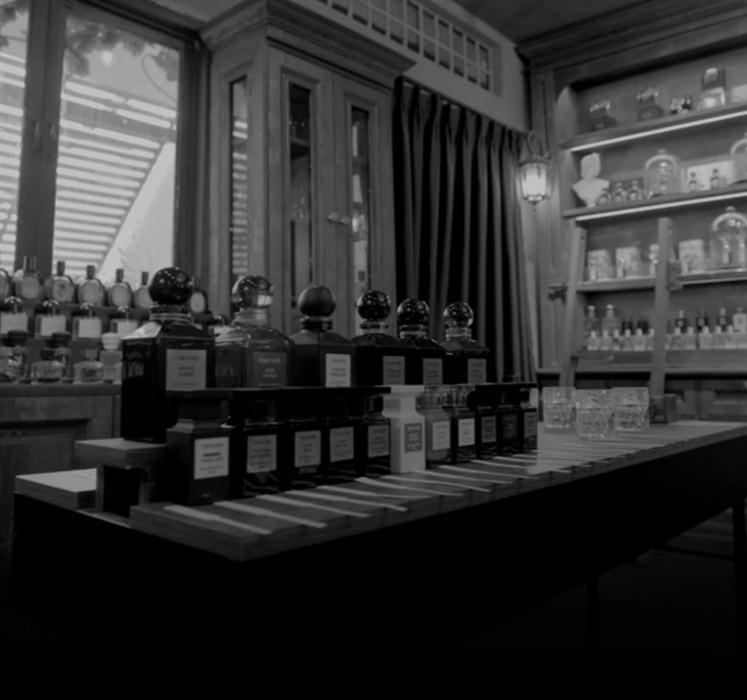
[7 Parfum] (373, 50)
